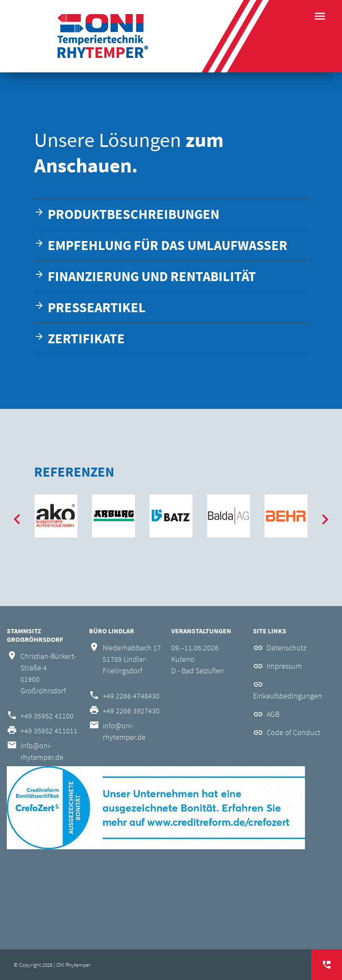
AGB (273, 714)
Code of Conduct (293, 732)
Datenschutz (286, 648)
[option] (56, 516)
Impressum (284, 666)
